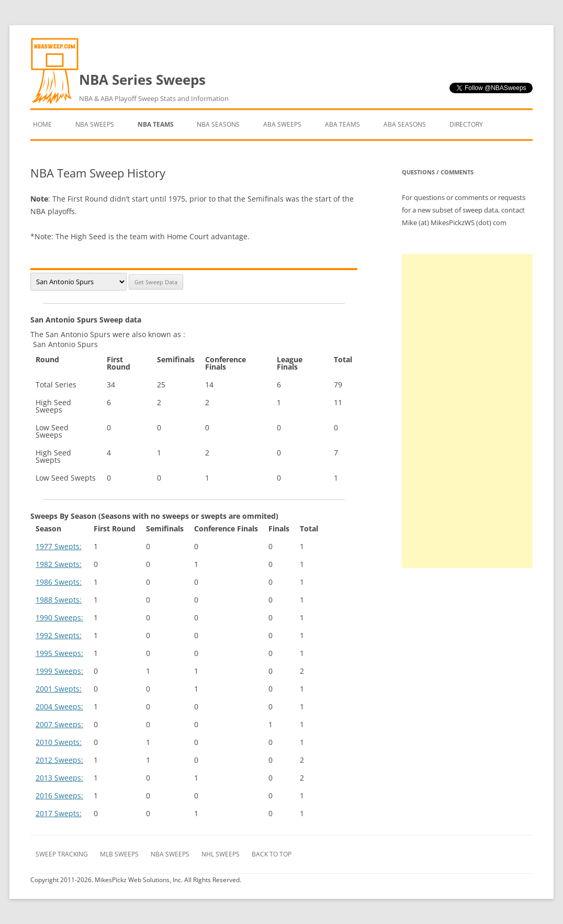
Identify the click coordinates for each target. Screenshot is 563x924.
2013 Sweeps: (59, 778)
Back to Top (272, 854)
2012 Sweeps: (59, 760)
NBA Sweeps (95, 124)
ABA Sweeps (282, 124)
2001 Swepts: (59, 689)
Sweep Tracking (62, 854)
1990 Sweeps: (59, 617)
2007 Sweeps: (59, 724)
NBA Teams (156, 124)
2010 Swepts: (59, 742)
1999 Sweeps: (59, 671)
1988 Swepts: (59, 600)
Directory (466, 124)
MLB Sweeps (119, 854)
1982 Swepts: (59, 564)
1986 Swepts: (59, 582)
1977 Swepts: (59, 546)
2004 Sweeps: (59, 706)
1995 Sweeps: (59, 653)
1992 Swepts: (59, 635)
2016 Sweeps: (59, 795)
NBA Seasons (218, 124)
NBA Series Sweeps (154, 87)
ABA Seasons (405, 124)
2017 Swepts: (59, 813)
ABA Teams (342, 124)
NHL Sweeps (221, 854)
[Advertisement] (467, 411)
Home (42, 124)
